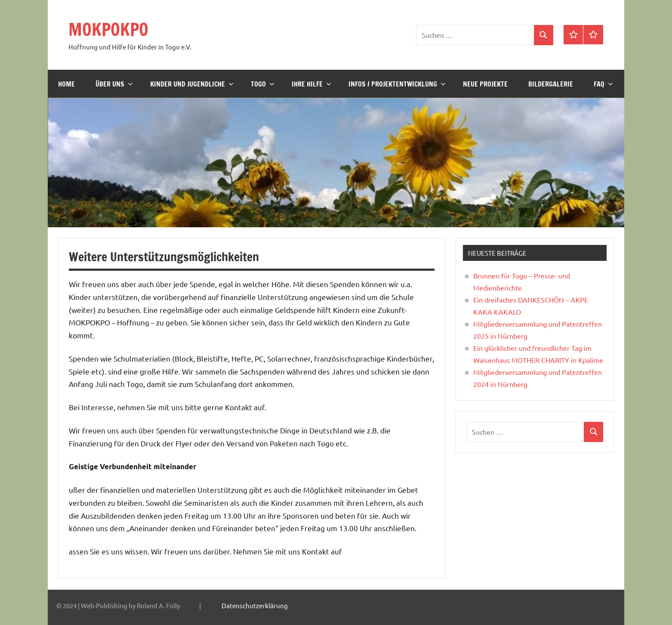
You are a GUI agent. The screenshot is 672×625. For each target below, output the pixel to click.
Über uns (114, 84)
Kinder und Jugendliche (192, 84)
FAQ (603, 84)
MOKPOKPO (108, 29)
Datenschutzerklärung (255, 605)
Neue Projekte (485, 84)
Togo (263, 84)
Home (66, 84)
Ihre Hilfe (311, 84)
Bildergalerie (551, 84)
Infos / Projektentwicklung (397, 84)
